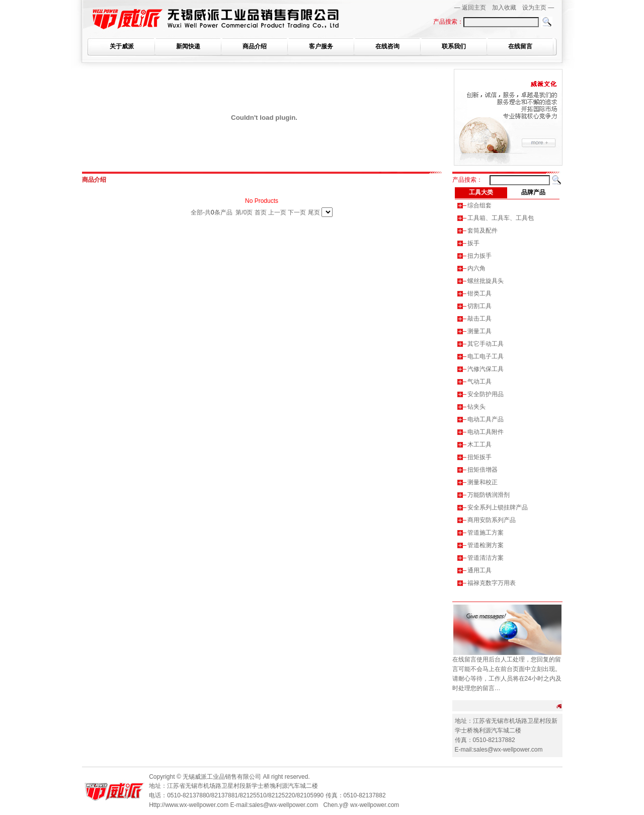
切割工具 (479, 306)
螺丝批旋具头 (486, 281)
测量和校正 (482, 482)
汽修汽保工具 (486, 369)
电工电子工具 (486, 356)
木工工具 (479, 444)
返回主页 (474, 8)
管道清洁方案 (486, 558)
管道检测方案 (486, 545)
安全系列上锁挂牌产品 (498, 507)
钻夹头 (476, 407)
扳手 (473, 243)
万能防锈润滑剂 (489, 495)
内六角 (476, 268)
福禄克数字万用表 (492, 583)
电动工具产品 (486, 419)
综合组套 (479, 205)
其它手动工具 (486, 344)
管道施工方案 (486, 533)
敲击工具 (479, 319)
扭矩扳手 (479, 457)
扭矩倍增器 (482, 470)
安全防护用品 (486, 394)
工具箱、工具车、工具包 (501, 218)
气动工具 (479, 382)
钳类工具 (479, 293)
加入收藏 (504, 8)
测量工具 (479, 331)
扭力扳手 (479, 256)
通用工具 (479, 570)
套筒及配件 (482, 231)
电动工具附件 (486, 432)
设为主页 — (538, 8)
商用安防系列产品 (492, 520)
